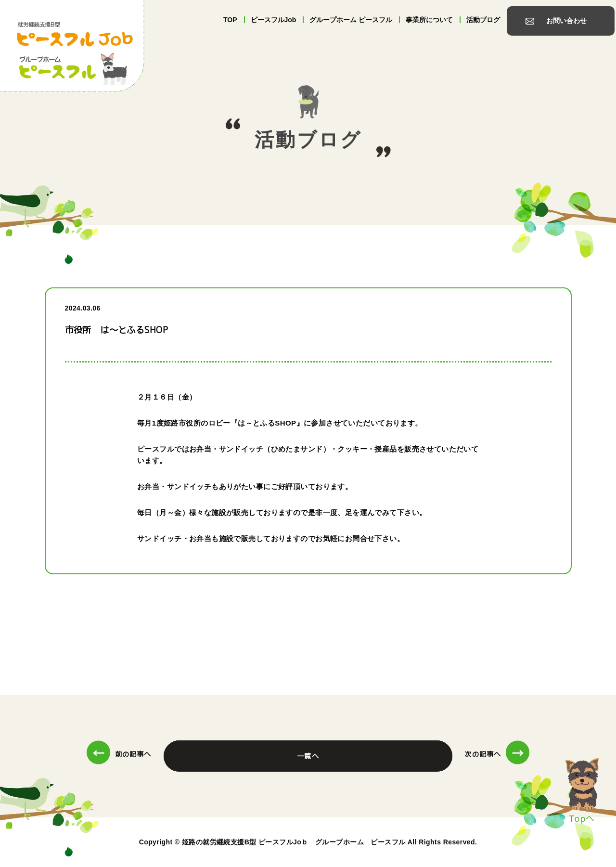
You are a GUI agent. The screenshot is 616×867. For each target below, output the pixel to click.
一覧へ (308, 756)
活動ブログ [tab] (483, 20)
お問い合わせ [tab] (566, 21)
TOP (230, 20)
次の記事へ (497, 754)
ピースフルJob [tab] (274, 20)
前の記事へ (119, 754)
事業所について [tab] (429, 20)
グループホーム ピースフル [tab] (351, 20)
